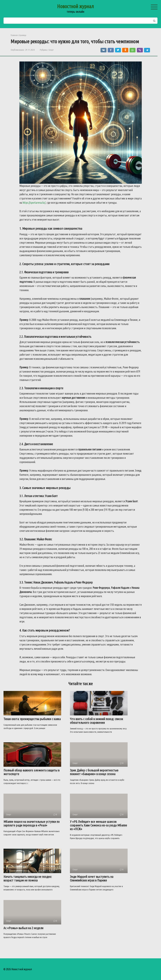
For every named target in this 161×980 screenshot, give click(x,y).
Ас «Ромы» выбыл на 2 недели (23, 928)
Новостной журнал (75, 6)
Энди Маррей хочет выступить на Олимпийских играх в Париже (92, 878)
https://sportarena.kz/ (34, 203)
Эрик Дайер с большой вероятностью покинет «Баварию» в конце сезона (94, 772)
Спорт (51, 50)
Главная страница (18, 35)
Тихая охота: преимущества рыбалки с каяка (32, 719)
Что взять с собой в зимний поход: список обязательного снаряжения (96, 721)
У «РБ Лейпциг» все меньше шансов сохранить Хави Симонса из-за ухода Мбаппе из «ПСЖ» (99, 825)
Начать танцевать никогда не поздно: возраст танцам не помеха (28, 878)
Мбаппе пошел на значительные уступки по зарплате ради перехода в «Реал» (32, 823)
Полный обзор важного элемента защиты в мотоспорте (31, 772)
